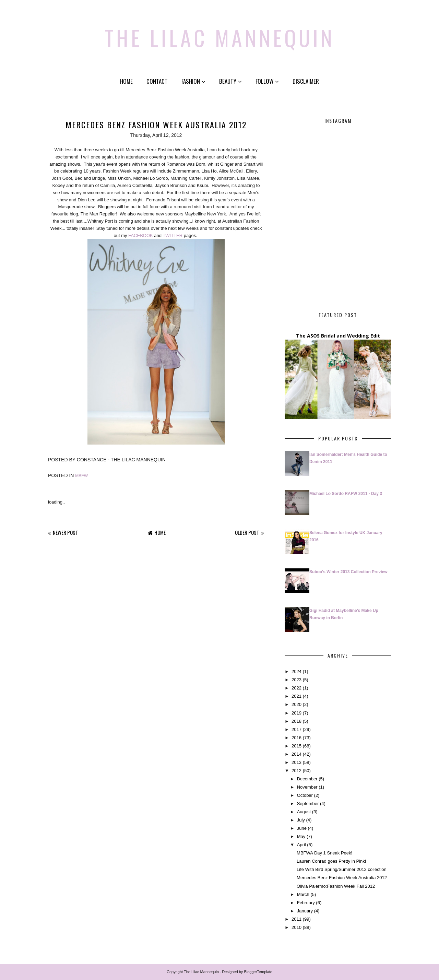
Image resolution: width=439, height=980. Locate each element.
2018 (296, 721)
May (301, 836)
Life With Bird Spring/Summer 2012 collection (342, 869)
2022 (296, 688)
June (302, 828)
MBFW (81, 476)
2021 (296, 696)
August (304, 812)
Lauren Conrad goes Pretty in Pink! (331, 861)
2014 (296, 754)
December (307, 779)
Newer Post (66, 532)
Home (126, 81)
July (301, 820)
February (306, 903)
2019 (296, 713)
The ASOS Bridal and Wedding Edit (338, 336)
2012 (296, 771)
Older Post (247, 532)
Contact (157, 81)
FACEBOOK (141, 235)
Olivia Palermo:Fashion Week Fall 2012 (336, 886)
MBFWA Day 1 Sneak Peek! (324, 853)
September (308, 804)
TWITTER (173, 235)
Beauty (230, 81)
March (303, 894)
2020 (296, 704)
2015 (296, 746)
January (305, 911)
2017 (296, 729)
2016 (296, 738)
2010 (296, 927)
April (301, 845)
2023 (296, 680)
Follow (267, 81)
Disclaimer (306, 81)
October (305, 795)
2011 (296, 919)
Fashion (193, 81)
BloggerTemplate (258, 972)
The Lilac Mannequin (220, 36)
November (307, 787)
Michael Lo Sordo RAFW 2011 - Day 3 (346, 494)
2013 (296, 762)
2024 (296, 671)
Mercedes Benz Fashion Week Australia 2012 (342, 878)
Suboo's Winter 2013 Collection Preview (348, 572)
